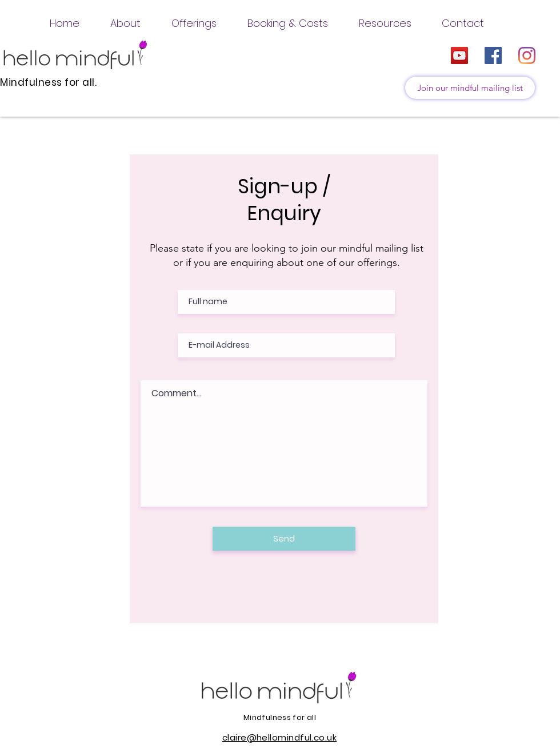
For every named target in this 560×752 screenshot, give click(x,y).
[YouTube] (459, 55)
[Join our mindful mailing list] (470, 88)
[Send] (284, 539)
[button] (125, 23)
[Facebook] (493, 55)
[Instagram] (527, 55)
